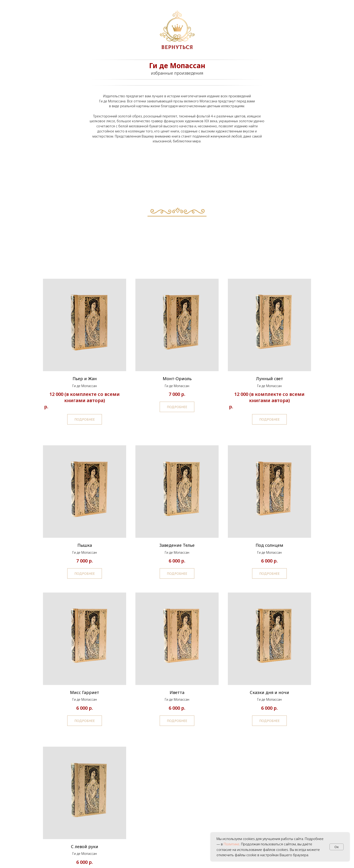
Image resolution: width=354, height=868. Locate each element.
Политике (232, 844)
